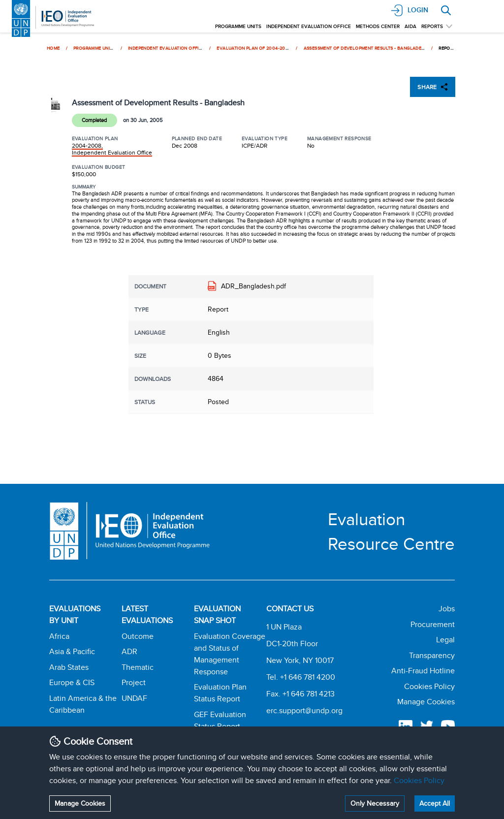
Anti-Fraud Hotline (423, 671)
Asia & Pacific (72, 651)
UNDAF (134, 698)
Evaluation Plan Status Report (220, 693)
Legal (445, 640)
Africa (59, 636)
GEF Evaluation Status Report (220, 720)
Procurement (433, 624)
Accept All (435, 803)
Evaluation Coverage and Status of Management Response (230, 654)
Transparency (432, 655)
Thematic (138, 667)
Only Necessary (375, 803)
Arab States (69, 667)
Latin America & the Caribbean (83, 704)
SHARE (433, 87)
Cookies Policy (419, 780)
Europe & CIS (72, 682)
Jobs (447, 609)
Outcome (138, 636)
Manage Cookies (80, 803)
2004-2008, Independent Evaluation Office (112, 149)
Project (134, 682)
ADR (129, 651)
